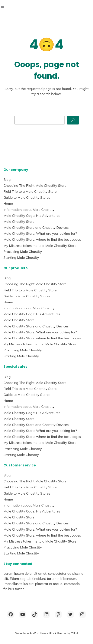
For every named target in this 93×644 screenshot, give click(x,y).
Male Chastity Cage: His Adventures (32, 216)
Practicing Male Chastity (23, 252)
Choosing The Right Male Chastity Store (35, 185)
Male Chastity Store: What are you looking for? (40, 233)
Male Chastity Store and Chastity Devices (36, 227)
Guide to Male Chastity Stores (27, 197)
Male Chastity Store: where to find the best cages (42, 239)
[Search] (73, 120)
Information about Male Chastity (29, 210)
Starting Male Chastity (21, 258)
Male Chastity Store (19, 221)
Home (8, 203)
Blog (7, 179)
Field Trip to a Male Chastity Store (30, 191)
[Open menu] (3, 8)
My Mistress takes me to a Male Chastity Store (40, 246)
